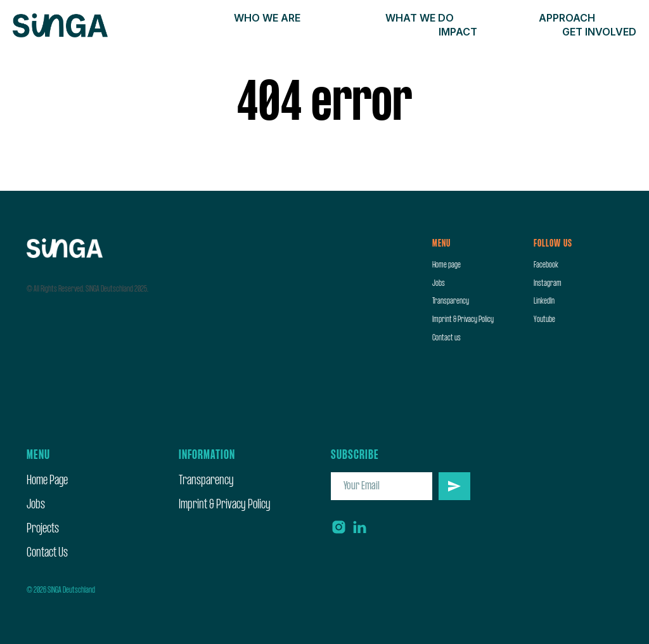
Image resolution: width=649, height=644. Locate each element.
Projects (43, 529)
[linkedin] (360, 527)
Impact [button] (458, 32)
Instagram (548, 283)
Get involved (599, 32)
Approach (567, 18)
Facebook (546, 265)
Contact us (447, 338)
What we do (420, 18)
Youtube (544, 319)
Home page (447, 265)
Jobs (439, 283)
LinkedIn (544, 301)
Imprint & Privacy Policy (463, 319)
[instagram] (339, 527)
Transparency (451, 301)
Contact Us (47, 553)
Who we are (267, 18)
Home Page (47, 481)
